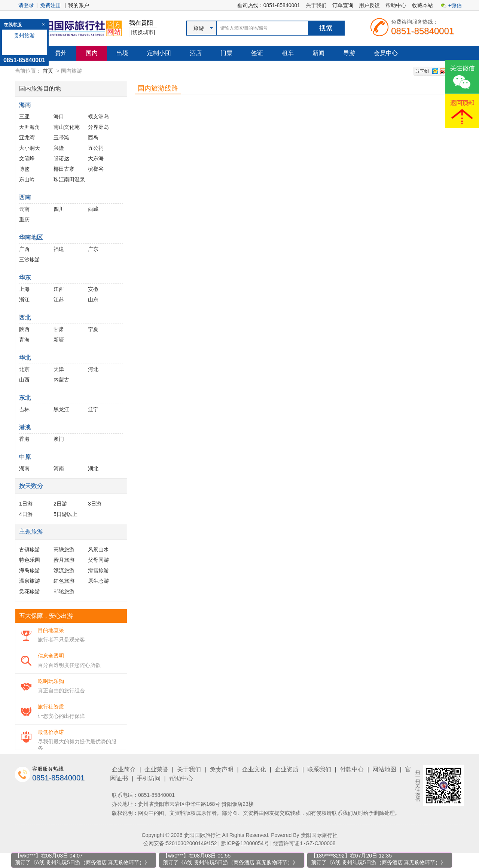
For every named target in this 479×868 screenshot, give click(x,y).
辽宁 (93, 409)
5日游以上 (65, 514)
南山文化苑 (67, 127)
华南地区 (31, 237)
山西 (24, 380)
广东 (93, 249)
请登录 (26, 5)
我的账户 (79, 5)
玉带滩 (61, 137)
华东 (25, 277)
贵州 (61, 53)
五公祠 (96, 148)
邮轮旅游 (64, 591)
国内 (92, 53)
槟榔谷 (96, 169)
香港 (24, 439)
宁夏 (93, 329)
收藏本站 (422, 5)
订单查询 (343, 5)
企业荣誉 (156, 769)
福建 (59, 249)
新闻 (318, 53)
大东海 (96, 158)
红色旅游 (64, 581)
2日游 (60, 504)
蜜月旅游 (64, 560)
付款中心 (352, 769)
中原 (25, 457)
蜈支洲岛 (98, 116)
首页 (48, 71)
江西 (59, 289)
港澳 (25, 427)
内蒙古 (61, 380)
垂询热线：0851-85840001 (269, 5)
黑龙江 (61, 409)
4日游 (26, 514)
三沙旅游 (30, 260)
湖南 (24, 468)
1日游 (26, 504)
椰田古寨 (64, 169)
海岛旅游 (30, 570)
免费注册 (51, 5)
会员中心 (386, 53)
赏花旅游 (30, 591)
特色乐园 (30, 560)
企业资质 (287, 769)
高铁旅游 (64, 549)
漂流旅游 (64, 570)
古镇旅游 (30, 549)
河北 (93, 369)
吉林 (24, 409)
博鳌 (24, 169)
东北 (25, 397)
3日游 (95, 504)
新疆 (59, 340)
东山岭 (27, 179)
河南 (59, 468)
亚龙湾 (27, 137)
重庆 (24, 219)
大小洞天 (30, 148)
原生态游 (98, 581)
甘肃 (59, 329)
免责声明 (222, 769)
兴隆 (59, 148)
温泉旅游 (30, 581)
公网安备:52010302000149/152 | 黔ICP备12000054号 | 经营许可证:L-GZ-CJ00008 (239, 843)
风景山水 (98, 549)
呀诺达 (61, 158)
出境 (122, 53)
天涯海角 (30, 127)
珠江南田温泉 (69, 179)
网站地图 (384, 769)
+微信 (455, 5)
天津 (59, 369)
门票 (226, 53)
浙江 (24, 300)
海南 (25, 105)
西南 (25, 197)
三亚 (24, 116)
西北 (25, 317)
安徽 (93, 289)
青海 (24, 340)
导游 (349, 53)
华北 (25, 357)
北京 (24, 369)
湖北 (93, 468)
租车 (288, 53)
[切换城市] (143, 32)
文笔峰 (27, 158)
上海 (24, 289)
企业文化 (254, 769)
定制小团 (159, 53)
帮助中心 (396, 5)
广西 (24, 249)
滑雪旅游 (98, 570)
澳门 (59, 439)
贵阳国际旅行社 (319, 835)
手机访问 (149, 778)
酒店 (196, 53)
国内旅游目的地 (40, 89)
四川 (59, 209)
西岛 (93, 137)
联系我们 (319, 769)
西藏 (93, 209)
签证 (257, 53)
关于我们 (316, 5)
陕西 (24, 329)
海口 (59, 116)
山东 (93, 300)
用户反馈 (369, 5)
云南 (24, 209)
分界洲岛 (98, 127)
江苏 (59, 300)
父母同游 (98, 560)
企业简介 (124, 769)
